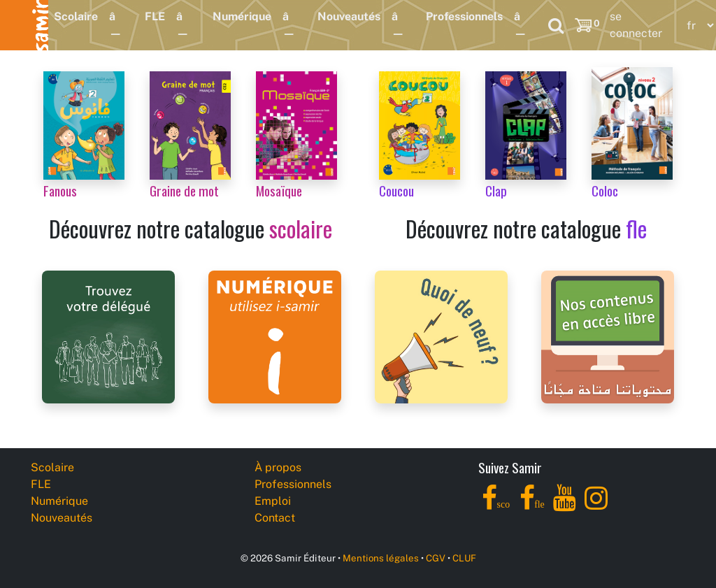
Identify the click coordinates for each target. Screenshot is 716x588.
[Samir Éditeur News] (441, 336)
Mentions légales (381, 558)
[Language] (697, 26)
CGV (436, 558)
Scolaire (76, 16)
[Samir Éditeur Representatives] (108, 336)
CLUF (464, 558)
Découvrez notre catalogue (191, 228)
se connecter (636, 25)
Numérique (242, 16)
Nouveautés (349, 16)
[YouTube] (565, 506)
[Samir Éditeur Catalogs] (608, 336)
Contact (275, 518)
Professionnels (464, 16)
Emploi (273, 501)
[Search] (556, 25)
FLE (155, 16)
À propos (278, 467)
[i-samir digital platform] (275, 336)
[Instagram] (596, 506)
